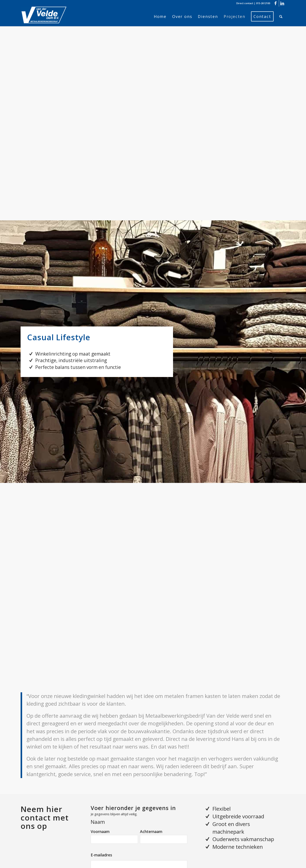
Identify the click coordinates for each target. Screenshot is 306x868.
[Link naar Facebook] (276, 3)
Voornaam (100, 831)
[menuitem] (160, 16)
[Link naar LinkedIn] (282, 3)
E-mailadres (101, 855)
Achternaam (151, 831)
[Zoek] (281, 16)
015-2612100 (263, 3)
